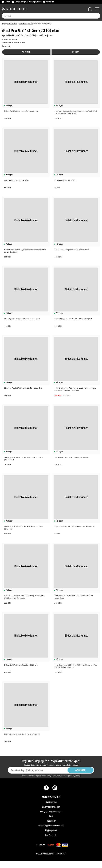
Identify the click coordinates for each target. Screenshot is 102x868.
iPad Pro (30, 24)
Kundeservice (51, 802)
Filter (26, 52)
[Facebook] (47, 788)
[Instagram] (55, 788)
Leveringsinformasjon (51, 807)
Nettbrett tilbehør (12, 24)
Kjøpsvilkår (51, 821)
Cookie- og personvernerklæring (51, 826)
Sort (76, 52)
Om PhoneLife (51, 835)
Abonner (81, 770)
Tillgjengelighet (51, 830)
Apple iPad (22, 24)
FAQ (51, 816)
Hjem (4, 24)
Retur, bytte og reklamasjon (51, 812)
